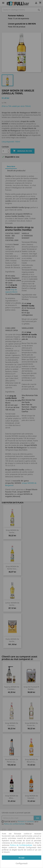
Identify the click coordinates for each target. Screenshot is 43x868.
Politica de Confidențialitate (21, 845)
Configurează (22, 863)
